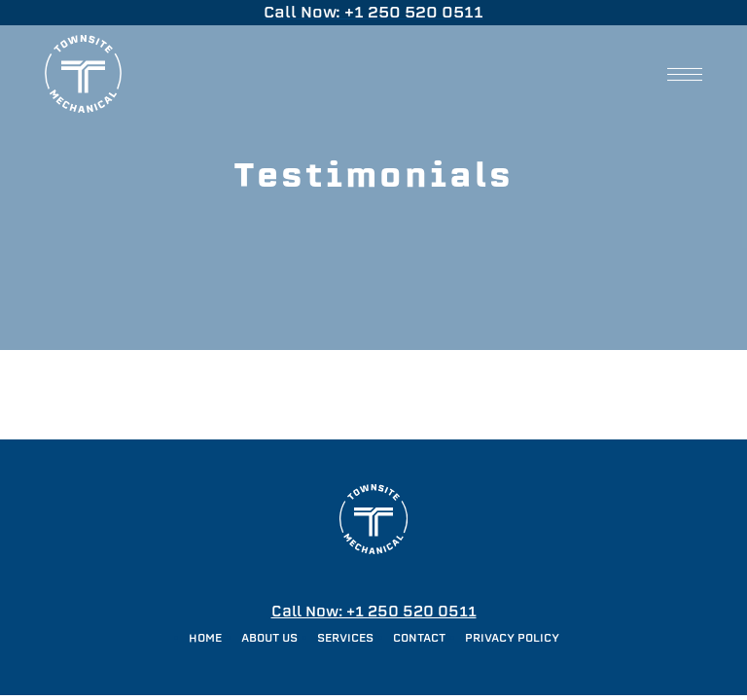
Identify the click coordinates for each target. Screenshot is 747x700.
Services (345, 638)
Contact (419, 638)
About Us (269, 638)
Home (205, 638)
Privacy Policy (512, 638)
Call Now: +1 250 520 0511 (374, 611)
